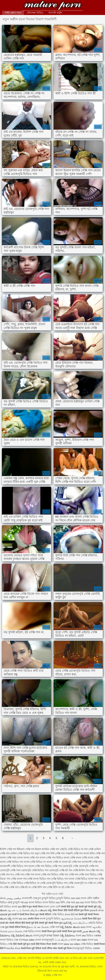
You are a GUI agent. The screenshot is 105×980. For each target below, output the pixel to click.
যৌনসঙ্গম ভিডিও (35, 13)
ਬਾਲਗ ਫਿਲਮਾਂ (53, 936)
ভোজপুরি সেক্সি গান (89, 866)
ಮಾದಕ (4, 914)
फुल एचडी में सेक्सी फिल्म (19, 914)
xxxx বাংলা (86, 927)
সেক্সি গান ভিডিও (50, 875)
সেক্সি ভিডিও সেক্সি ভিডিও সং (25, 883)
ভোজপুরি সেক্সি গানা (10, 870)
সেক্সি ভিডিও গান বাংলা (63, 879)
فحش (85, 931)
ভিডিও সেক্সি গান (53, 866)
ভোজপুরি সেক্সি (70, 866)
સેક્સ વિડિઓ (71, 914)
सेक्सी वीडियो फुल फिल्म (79, 910)
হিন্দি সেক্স (66, 902)
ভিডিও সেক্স (12, 940)
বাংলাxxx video (27, 940)
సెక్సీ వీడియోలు (68, 936)
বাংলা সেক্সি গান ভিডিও (51, 858)
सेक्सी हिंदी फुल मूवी (70, 907)
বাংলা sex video (79, 940)
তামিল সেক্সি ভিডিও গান (22, 853)
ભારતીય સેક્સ (13, 948)
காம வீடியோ (80, 923)
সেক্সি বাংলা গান (19, 879)
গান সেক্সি (89, 849)
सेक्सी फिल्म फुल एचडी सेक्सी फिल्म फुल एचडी (62, 931)
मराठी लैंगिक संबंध (49, 948)
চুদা (40, 898)
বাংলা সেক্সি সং (54, 862)
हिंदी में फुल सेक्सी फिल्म (32, 907)
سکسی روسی (14, 898)
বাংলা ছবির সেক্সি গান (94, 853)
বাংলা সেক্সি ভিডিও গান (12, 862)
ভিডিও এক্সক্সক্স (92, 948)
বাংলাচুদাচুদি (79, 948)
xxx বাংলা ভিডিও (33, 902)
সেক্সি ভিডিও (58, 914)
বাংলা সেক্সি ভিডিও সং (35, 862)
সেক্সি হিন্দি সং (54, 887)
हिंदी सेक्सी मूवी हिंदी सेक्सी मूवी (35, 923)
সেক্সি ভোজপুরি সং (78, 883)
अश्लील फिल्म (33, 919)
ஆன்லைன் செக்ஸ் (71, 919)
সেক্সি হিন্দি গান (39, 887)
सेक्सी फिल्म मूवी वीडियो (31, 948)
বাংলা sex (17, 907)
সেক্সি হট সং (25, 887)
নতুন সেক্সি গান (42, 853)
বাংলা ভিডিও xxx (51, 902)
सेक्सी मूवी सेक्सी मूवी (88, 907)
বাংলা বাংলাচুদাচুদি (45, 940)
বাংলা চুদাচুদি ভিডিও (50, 919)
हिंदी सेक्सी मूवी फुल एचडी (24, 944)
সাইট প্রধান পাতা (13, 13)
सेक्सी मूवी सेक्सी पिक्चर (89, 914)
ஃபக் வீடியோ (62, 940)
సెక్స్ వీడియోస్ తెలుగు (22, 936)
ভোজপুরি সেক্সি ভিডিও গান (35, 870)
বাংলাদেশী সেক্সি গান (92, 862)
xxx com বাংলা (79, 898)
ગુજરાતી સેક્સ (96, 910)
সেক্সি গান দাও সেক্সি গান (12, 875)
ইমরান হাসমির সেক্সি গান (47, 849)
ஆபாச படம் (14, 910)
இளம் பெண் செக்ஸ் (38, 927)
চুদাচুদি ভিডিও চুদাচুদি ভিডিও (56, 898)
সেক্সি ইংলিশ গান (81, 870)
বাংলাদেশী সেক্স (29, 898)
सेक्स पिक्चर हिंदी (60, 910)
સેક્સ (3, 898)
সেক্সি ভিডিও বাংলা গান (87, 879)
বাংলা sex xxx (20, 919)
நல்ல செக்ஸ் (15, 931)
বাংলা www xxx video (69, 944)
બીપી (10, 902)
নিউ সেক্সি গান (58, 853)
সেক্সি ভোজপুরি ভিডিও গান (54, 883)
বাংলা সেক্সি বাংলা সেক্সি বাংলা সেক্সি (81, 858)
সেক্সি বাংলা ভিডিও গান (39, 879)
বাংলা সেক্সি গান (31, 858)
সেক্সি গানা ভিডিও (88, 875)
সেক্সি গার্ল (54, 927)
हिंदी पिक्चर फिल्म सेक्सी (47, 944)
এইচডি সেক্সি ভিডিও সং (72, 849)
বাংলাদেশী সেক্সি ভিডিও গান (14, 866)
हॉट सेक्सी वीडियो (13, 923)
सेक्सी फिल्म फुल (55, 923)
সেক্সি (10, 944)
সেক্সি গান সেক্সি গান (68, 875)
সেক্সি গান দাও (97, 870)
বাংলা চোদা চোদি (52, 907)
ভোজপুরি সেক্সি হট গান (61, 870)
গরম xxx (75, 902)
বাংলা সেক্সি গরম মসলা (11, 858)
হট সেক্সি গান (68, 887)
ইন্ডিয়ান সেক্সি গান (26, 849)
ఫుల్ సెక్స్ (68, 923)
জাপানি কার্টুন (55, 13)
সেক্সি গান (52, 6)
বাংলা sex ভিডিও (85, 936)
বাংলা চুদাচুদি (40, 936)
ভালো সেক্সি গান (36, 866)
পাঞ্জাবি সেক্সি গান (74, 853)
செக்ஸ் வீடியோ (31, 910)
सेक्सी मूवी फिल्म (65, 948)
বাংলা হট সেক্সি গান (72, 862)
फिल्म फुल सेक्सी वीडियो (40, 914)
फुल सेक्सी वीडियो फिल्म (16, 927)
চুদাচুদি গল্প (19, 902)
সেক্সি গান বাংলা (32, 875)
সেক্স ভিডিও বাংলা (32, 931)
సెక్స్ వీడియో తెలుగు (70, 927)
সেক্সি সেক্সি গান (11, 887)
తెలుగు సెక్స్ (46, 910)
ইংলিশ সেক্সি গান (8, 849)
